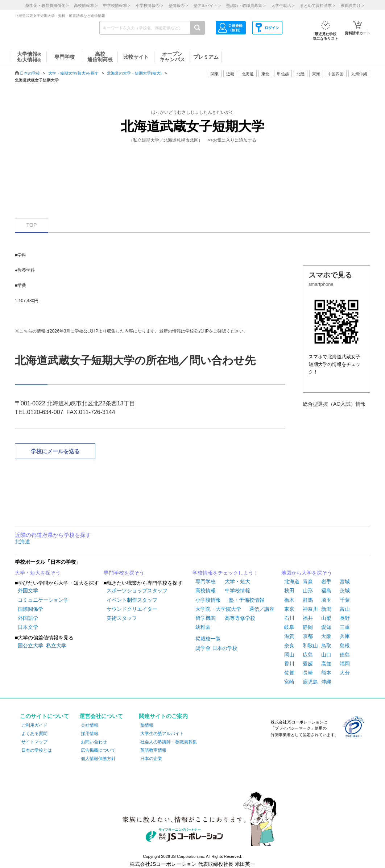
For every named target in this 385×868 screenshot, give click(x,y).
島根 (345, 646)
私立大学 (56, 646)
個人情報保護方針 (98, 759)
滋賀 (289, 636)
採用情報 (90, 734)
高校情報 (206, 591)
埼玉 (326, 600)
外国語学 (28, 618)
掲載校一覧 (208, 639)
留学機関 (206, 618)
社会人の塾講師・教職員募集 (169, 742)
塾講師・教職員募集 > (246, 5)
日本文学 (28, 627)
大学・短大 (237, 581)
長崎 (308, 673)
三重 (345, 627)
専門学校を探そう (124, 573)
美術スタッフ (122, 618)
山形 (308, 591)
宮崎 (289, 682)
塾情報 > (178, 5)
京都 (308, 636)
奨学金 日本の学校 (216, 648)
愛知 (326, 627)
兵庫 (345, 636)
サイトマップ (34, 742)
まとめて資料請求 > (317, 5)
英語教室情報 (153, 750)
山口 (326, 655)
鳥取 (326, 646)
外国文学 (28, 591)
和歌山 (310, 646)
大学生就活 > (283, 5)
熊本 (326, 673)
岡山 (289, 655)
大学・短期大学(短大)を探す (73, 73)
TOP (32, 225)
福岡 (345, 664)
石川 (289, 618)
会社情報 (90, 725)
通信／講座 (262, 609)
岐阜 (289, 627)
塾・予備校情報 (247, 600)
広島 (308, 655)
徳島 (345, 655)
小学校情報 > (149, 5)
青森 (308, 581)
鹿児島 (310, 682)
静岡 (308, 627)
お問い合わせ (94, 742)
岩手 (326, 581)
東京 (289, 609)
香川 (289, 664)
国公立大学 (30, 646)
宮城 (345, 581)
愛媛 (308, 664)
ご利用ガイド (34, 725)
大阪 (326, 636)
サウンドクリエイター (132, 609)
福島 (326, 591)
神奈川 (310, 609)
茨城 (345, 591)
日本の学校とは (37, 750)
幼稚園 (203, 627)
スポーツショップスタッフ (137, 591)
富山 (345, 609)
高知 (326, 664)
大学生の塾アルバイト (162, 734)
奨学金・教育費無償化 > (47, 5)
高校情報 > (86, 5)
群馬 (308, 600)
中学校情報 (237, 591)
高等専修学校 (240, 618)
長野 (345, 618)
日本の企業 (151, 759)
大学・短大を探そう (38, 573)
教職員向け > (352, 5)
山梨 (326, 618)
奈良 (289, 646)
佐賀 (289, 673)
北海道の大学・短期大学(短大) (134, 73)
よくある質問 (34, 734)
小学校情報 (208, 600)
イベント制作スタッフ (132, 600)
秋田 (289, 591)
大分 (345, 673)
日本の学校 (30, 73)
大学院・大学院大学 (218, 609)
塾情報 (147, 725)
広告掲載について (98, 750)
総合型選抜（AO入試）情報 (334, 404)
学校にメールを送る (55, 451)
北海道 (248, 74)
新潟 (326, 609)
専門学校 (206, 581)
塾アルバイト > (207, 5)
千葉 (345, 600)
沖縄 (326, 682)
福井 (308, 618)
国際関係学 (30, 609)
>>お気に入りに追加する (232, 140)
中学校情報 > (117, 5)
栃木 (289, 600)
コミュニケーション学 (43, 600)
